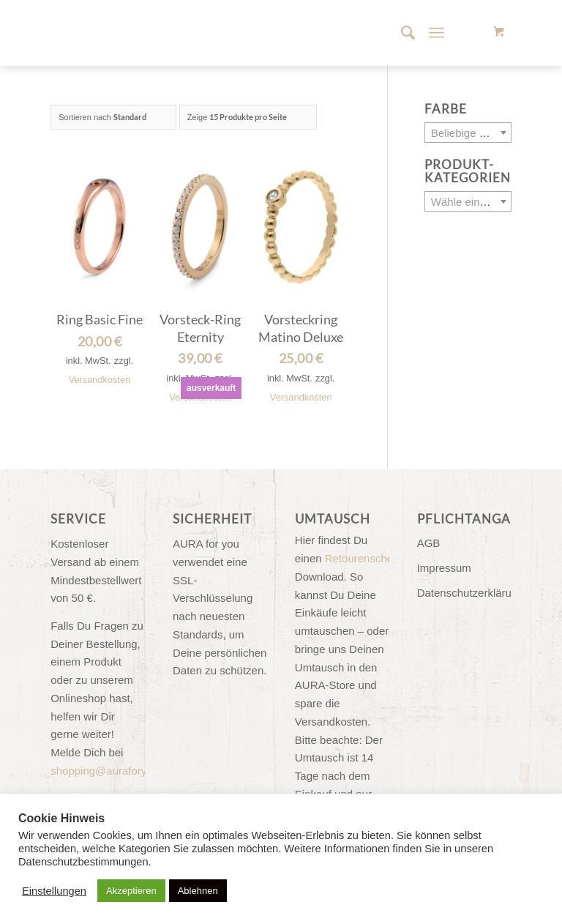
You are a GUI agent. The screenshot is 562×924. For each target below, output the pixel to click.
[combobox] (468, 133)
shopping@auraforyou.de (112, 771)
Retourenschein (363, 558)
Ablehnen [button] (198, 891)
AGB (429, 543)
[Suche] (401, 33)
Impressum (444, 568)
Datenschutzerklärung (464, 593)
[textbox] (468, 133)
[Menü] (437, 33)
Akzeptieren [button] (131, 891)
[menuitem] (401, 33)
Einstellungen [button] (54, 891)
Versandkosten (100, 380)
